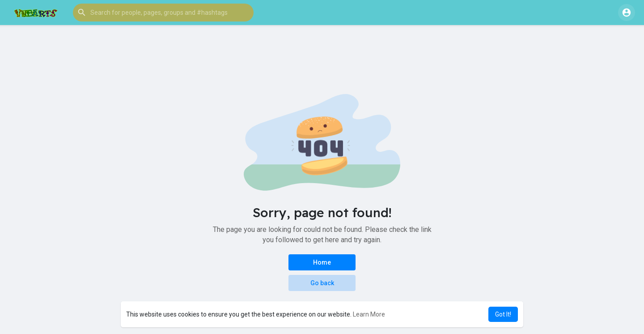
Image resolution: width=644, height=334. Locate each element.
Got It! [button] (503, 314)
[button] (163, 13)
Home (322, 262)
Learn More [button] (369, 314)
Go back (322, 283)
